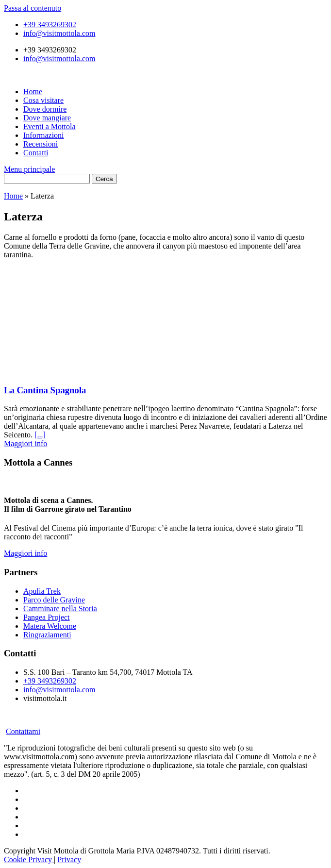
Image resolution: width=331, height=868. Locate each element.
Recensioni (41, 144)
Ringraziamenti (47, 635)
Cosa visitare (43, 100)
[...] (40, 435)
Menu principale (29, 169)
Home (33, 92)
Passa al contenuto (33, 8)
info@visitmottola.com (59, 33)
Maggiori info (25, 443)
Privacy (69, 860)
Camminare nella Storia (60, 609)
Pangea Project (47, 617)
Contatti (36, 153)
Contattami (23, 731)
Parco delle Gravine (54, 600)
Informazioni (44, 135)
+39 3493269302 (50, 25)
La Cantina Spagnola (45, 390)
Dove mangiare (47, 118)
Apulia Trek (42, 591)
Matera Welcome (50, 626)
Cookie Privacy (29, 860)
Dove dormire (45, 109)
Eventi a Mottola (50, 126)
